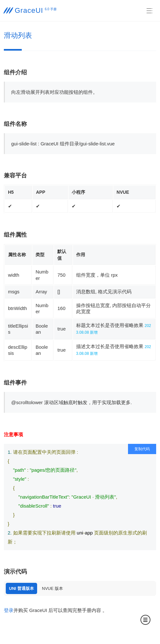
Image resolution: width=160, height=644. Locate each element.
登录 (9, 610)
